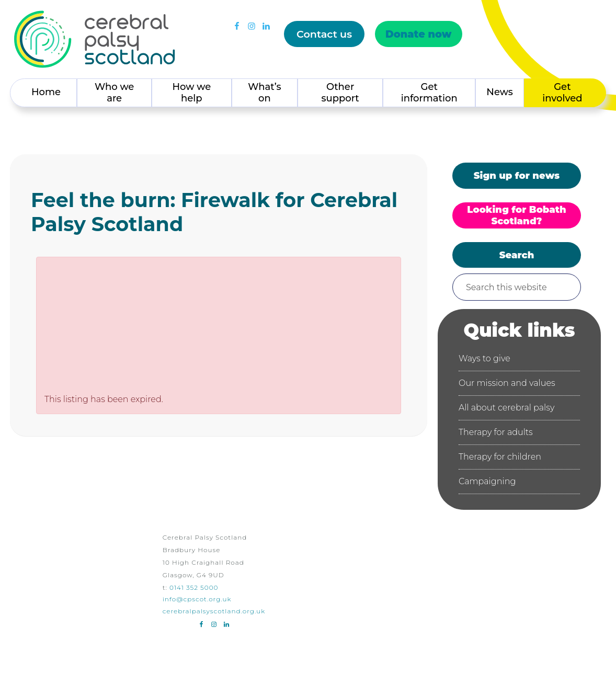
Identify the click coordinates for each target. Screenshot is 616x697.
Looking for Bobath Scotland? (516, 215)
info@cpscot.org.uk (197, 599)
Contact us (324, 34)
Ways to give (484, 358)
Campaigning (487, 481)
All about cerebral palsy (506, 408)
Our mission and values (507, 383)
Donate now (419, 34)
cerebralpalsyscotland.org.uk (214, 611)
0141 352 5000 (194, 587)
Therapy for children (500, 457)
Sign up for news (517, 176)
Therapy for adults (496, 432)
